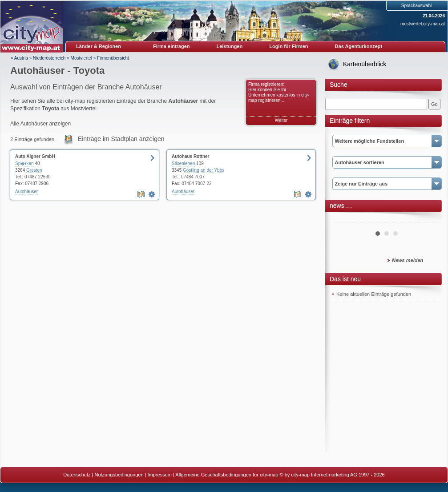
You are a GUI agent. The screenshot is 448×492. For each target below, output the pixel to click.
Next (429, 219)
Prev (343, 219)
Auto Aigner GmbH (35, 156)
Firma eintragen (172, 46)
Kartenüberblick (365, 64)
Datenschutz (77, 475)
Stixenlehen (183, 163)
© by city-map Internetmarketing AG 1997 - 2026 (332, 475)
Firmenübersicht (113, 58)
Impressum (160, 475)
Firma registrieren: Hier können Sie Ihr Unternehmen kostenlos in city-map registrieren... (279, 92)
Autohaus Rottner (190, 156)
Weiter (281, 120)
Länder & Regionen (99, 46)
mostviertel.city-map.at (423, 24)
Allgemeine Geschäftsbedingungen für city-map (227, 475)
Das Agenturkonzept (359, 46)
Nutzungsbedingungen (119, 475)
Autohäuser (26, 192)
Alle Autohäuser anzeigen (40, 124)
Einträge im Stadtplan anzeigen (121, 139)
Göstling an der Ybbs (204, 170)
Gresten (34, 170)
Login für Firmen (289, 46)
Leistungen (230, 46)
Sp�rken (24, 163)
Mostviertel (81, 58)
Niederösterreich (49, 58)
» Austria (19, 58)
